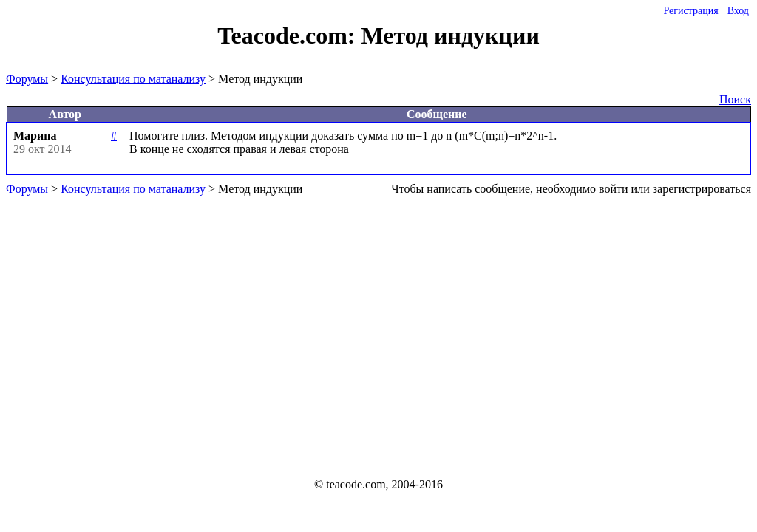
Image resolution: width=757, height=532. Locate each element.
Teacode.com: (289, 35)
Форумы (27, 79)
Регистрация (690, 11)
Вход (738, 11)
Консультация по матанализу (133, 79)
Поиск (735, 99)
